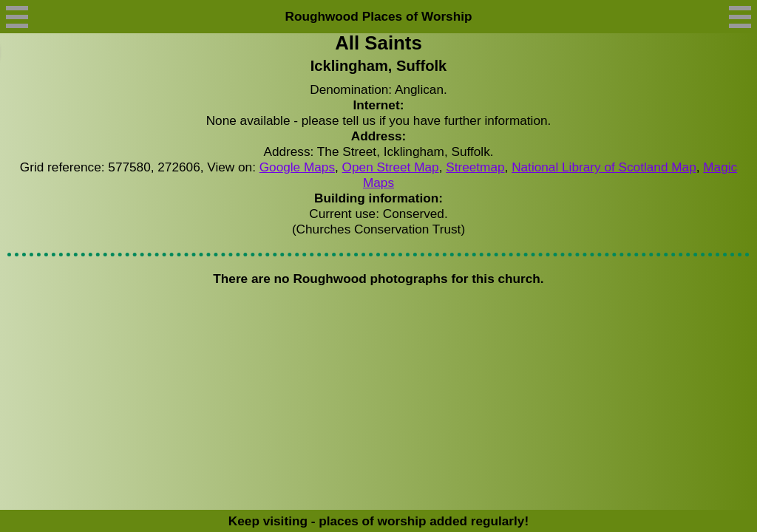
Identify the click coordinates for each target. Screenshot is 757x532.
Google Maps (297, 167)
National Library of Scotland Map (604, 167)
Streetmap (475, 167)
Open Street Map (391, 167)
